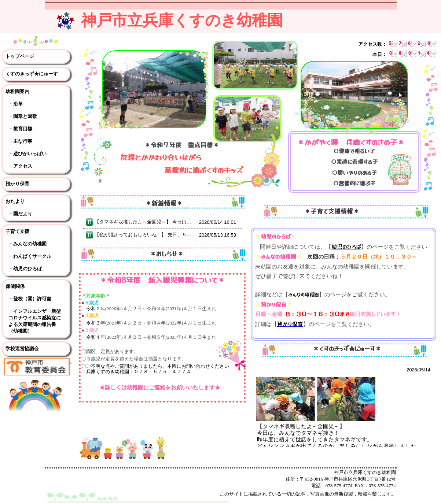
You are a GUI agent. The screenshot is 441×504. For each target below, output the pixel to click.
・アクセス (20, 166)
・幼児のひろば (25, 269)
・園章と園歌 (23, 116)
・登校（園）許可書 (30, 299)
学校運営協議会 (22, 349)
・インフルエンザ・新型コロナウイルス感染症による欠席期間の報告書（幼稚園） (35, 321)
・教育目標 (20, 129)
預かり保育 (17, 184)
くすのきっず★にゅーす (32, 74)
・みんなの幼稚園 (27, 244)
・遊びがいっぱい (27, 154)
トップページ (20, 56)
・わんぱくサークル (30, 256)
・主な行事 (20, 141)
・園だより (20, 214)
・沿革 (16, 104)
